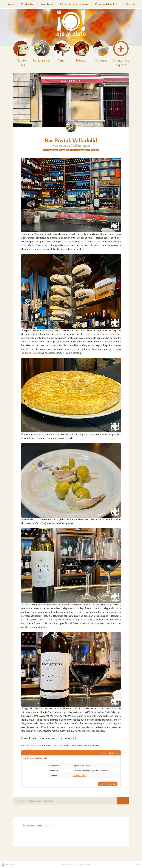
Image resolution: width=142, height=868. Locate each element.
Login (137, 864)
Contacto (27, 4)
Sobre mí (129, 4)
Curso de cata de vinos (74, 4)
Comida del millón (106, 4)
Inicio (11, 4)
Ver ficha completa (108, 784)
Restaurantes (35, 801)
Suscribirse (47, 4)
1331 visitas (48, 801)
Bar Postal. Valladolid (71, 140)
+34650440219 (79, 776)
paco (87, 146)
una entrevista (32, 353)
